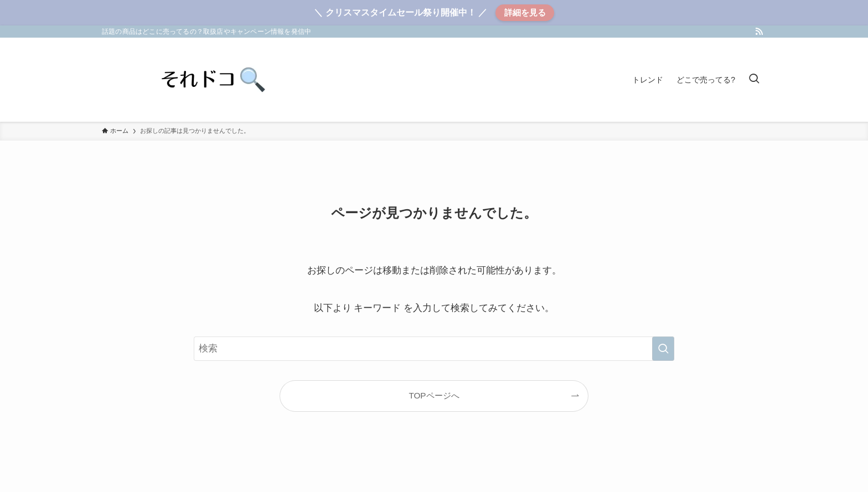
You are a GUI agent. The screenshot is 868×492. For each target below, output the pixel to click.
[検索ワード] (434, 349)
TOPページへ (434, 395)
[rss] (759, 32)
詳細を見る (525, 12)
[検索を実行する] (663, 349)
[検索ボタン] (754, 80)
